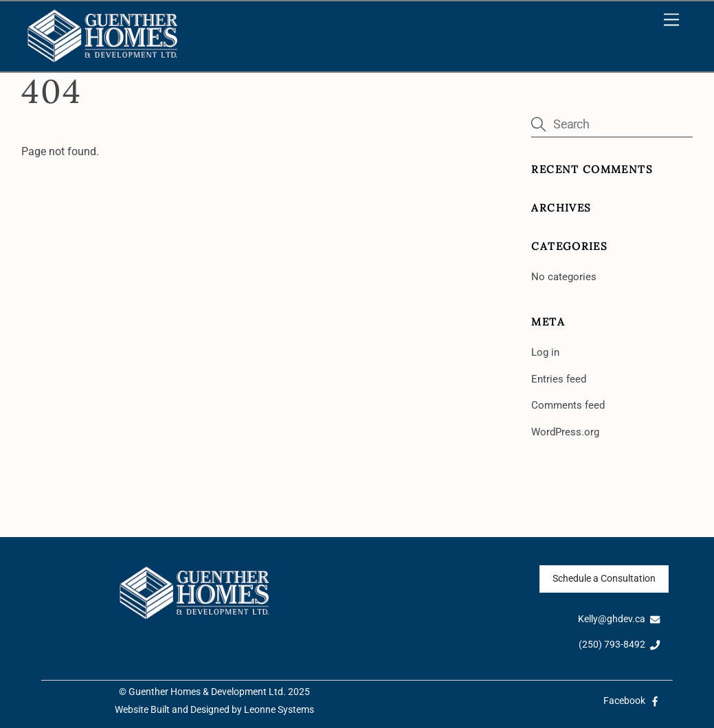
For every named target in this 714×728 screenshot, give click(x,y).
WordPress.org (565, 432)
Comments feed (568, 405)
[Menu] (671, 20)
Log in (545, 352)
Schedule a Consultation (604, 579)
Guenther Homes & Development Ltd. (207, 692)
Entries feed (559, 379)
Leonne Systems (279, 710)
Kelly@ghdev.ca (619, 619)
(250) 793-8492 (620, 645)
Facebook (632, 701)
